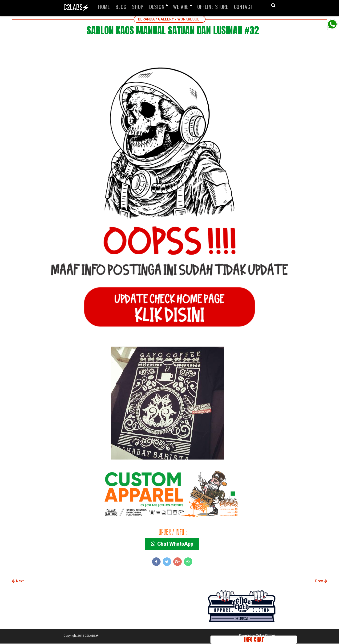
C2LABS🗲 (76, 7)
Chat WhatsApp (173, 545)
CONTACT (243, 7)
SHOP (138, 7)
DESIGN (157, 7)
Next (18, 582)
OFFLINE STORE (213, 7)
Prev (321, 582)
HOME (104, 7)
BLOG (121, 7)
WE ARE (181, 7)
